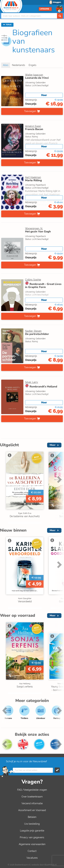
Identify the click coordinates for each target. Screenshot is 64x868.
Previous (5, 710)
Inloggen (57, 2)
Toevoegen (30, 111)
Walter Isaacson (34, 75)
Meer (44, 95)
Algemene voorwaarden (32, 844)
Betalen (32, 817)
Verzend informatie (32, 803)
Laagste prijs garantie (32, 831)
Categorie (45, 9)
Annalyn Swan (33, 126)
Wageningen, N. (34, 228)
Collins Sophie (33, 280)
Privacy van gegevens (32, 837)
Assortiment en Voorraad (32, 810)
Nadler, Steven (33, 331)
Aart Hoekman (33, 177)
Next (59, 479)
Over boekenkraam (32, 797)
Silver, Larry (32, 382)
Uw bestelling (32, 824)
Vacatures (32, 858)
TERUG (7, 25)
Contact (32, 851)
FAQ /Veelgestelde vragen (32, 790)
